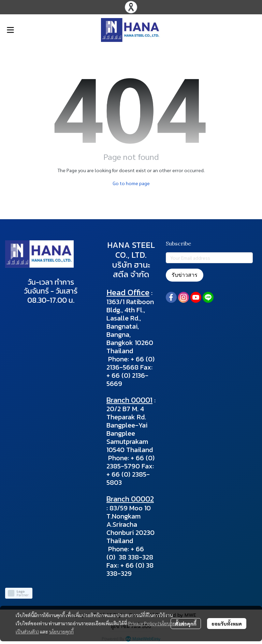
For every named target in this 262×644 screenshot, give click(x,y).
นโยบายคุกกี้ (61, 631)
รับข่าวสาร (185, 275)
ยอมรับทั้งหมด (227, 624)
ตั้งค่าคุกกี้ (186, 624)
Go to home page (131, 183)
